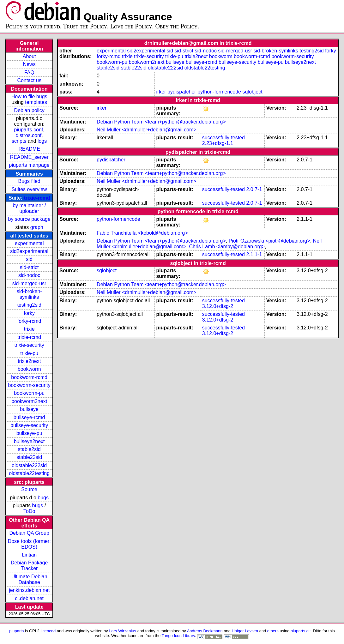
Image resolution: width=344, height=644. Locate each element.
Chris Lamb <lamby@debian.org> (227, 247)
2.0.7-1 (254, 189)
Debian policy (29, 110)
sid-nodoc (29, 275)
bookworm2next (29, 401)
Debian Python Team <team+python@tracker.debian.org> (161, 122)
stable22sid (29, 457)
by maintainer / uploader (29, 208)
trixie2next (29, 361)
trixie (29, 329)
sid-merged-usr (29, 283)
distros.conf (29, 135)
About (29, 56)
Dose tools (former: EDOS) (29, 544)
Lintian (29, 555)
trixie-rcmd (37, 198)
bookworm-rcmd (29, 377)
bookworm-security (29, 385)
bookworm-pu (29, 393)
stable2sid (29, 449)
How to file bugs (29, 96)
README (29, 149)
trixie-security (29, 345)
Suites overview (29, 189)
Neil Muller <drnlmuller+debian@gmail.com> (146, 130)
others (273, 631)
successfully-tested (223, 138)
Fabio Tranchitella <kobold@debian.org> (142, 233)
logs (42, 141)
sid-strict (29, 267)
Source (29, 489)
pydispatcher (182, 92)
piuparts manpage (29, 165)
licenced (48, 631)
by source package (29, 219)
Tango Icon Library (178, 636)
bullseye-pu (29, 433)
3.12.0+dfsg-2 (218, 306)
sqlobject (252, 92)
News (29, 64)
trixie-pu (29, 353)
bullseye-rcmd (29, 417)
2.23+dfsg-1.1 (218, 143)
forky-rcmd (29, 321)
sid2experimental (29, 251)
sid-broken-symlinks (29, 294)
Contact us (29, 80)
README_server (29, 157)
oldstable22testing (29, 473)
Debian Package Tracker (29, 566)
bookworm (29, 369)
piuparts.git (301, 631)
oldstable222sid (29, 465)
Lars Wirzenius (123, 631)
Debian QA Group (29, 533)
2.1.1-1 (254, 254)
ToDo (29, 511)
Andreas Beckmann (205, 631)
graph (37, 227)
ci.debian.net (29, 598)
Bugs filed (29, 181)
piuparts (16, 631)
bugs (43, 498)
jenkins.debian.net (29, 590)
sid (29, 259)
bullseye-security (29, 425)
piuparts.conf (29, 130)
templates (36, 102)
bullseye (29, 409)
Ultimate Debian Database (29, 579)
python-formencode (219, 92)
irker (161, 92)
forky (29, 313)
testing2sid (29, 305)
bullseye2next (29, 441)
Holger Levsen (245, 631)
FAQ (29, 72)
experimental (29, 243)
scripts (19, 141)
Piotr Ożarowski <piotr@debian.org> (269, 241)
